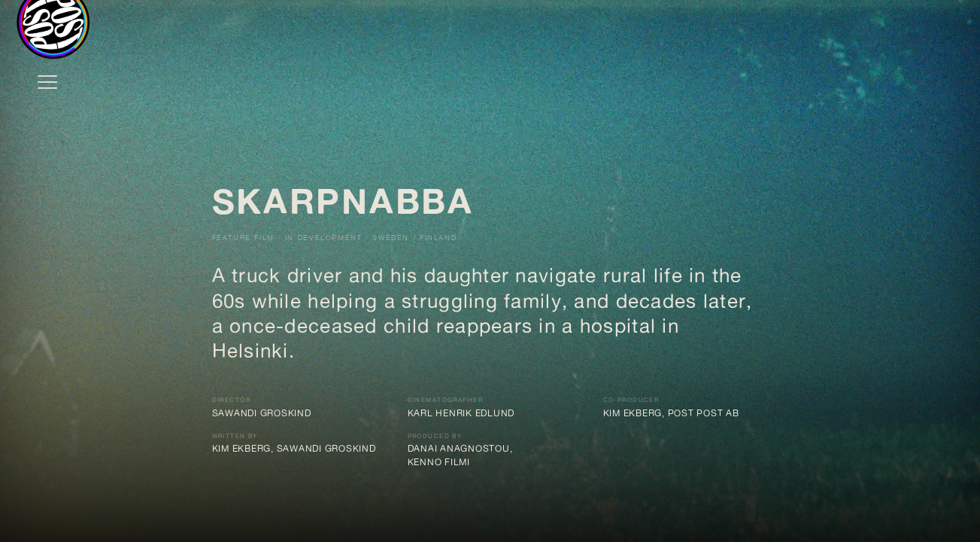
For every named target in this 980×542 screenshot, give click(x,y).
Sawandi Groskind (262, 413)
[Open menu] (47, 82)
